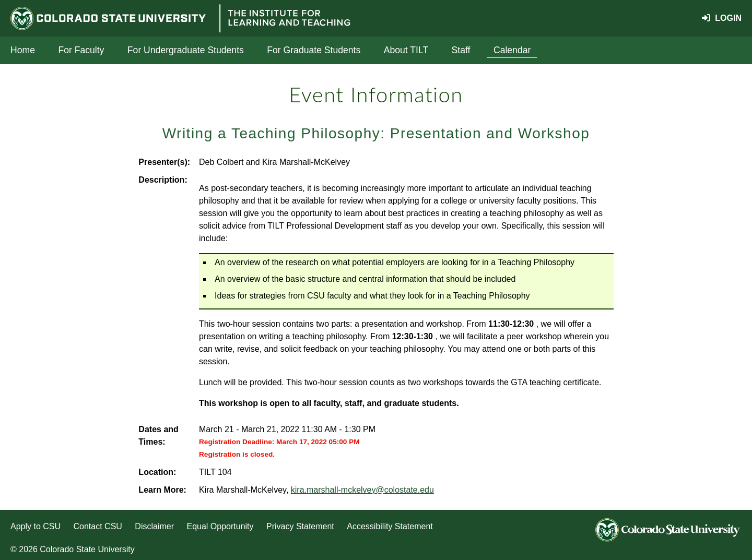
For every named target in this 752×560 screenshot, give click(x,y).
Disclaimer (154, 526)
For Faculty (81, 50)
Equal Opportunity (220, 526)
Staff (461, 50)
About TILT (406, 50)
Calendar (512, 50)
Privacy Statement (300, 526)
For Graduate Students (314, 50)
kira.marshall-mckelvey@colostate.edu (362, 490)
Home (23, 50)
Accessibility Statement (390, 526)
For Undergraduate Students (186, 50)
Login (722, 18)
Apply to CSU (36, 526)
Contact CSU (98, 526)
